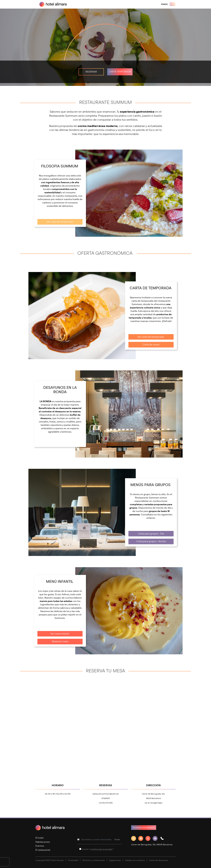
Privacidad (73, 860)
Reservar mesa (60, 641)
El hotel (39, 838)
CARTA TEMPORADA (120, 72)
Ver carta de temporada (60, 222)
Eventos (40, 846)
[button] (163, 838)
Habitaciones (43, 842)
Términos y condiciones (93, 860)
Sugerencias (115, 860)
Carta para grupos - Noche (151, 541)
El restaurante (43, 850)
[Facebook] (156, 838)
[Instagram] (135, 838)
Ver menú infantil (60, 634)
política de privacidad (102, 849)
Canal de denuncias (159, 860)
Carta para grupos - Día (151, 534)
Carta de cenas (151, 345)
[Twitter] (149, 838)
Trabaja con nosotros (135, 860)
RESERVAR (91, 72)
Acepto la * (98, 849)
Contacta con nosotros (144, 828)
